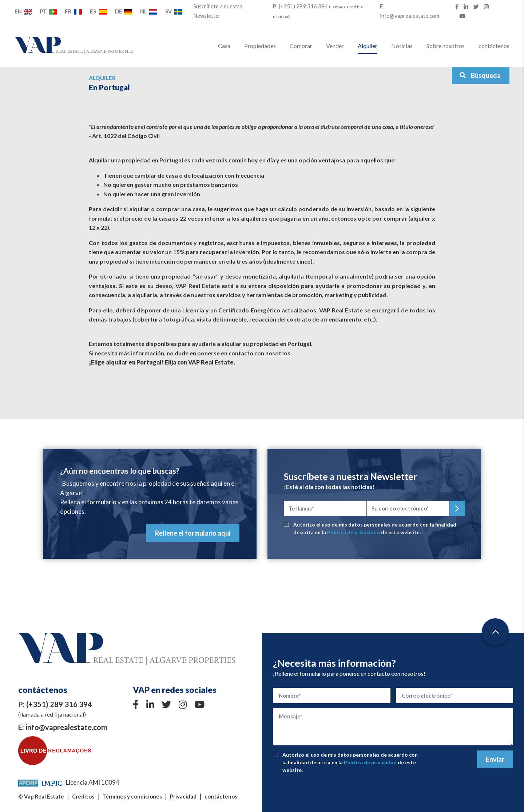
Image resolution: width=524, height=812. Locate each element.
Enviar (495, 759)
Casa (224, 46)
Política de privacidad (354, 532)
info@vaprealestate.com (410, 11)
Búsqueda (480, 75)
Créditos (83, 796)
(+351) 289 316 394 (318, 11)
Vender (335, 46)
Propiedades (260, 46)
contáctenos (494, 46)
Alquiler (368, 46)
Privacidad (183, 796)
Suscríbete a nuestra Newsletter (218, 11)
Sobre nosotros (446, 46)
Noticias (402, 46)
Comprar (301, 46)
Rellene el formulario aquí (193, 533)
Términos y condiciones (132, 796)
